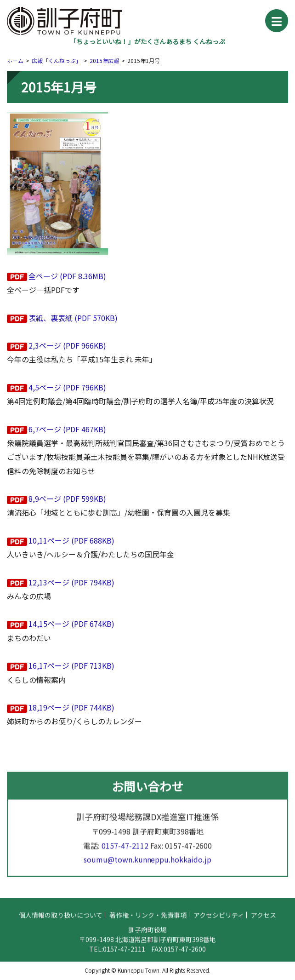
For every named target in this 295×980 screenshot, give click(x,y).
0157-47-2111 (124, 952)
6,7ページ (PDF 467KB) (67, 429)
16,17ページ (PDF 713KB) (71, 665)
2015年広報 (104, 60)
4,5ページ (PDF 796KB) (67, 387)
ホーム (15, 60)
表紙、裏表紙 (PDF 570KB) (73, 318)
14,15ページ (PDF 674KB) (71, 624)
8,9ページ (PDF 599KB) (67, 499)
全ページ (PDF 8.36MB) (67, 276)
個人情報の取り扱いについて (61, 918)
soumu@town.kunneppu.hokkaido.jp (148, 863)
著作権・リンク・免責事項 (148, 918)
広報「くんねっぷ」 (57, 60)
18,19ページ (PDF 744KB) (71, 707)
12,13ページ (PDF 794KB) (71, 582)
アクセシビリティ (219, 918)
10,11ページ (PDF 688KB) (71, 540)
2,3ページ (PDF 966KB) (67, 345)
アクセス (264, 918)
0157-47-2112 (125, 849)
